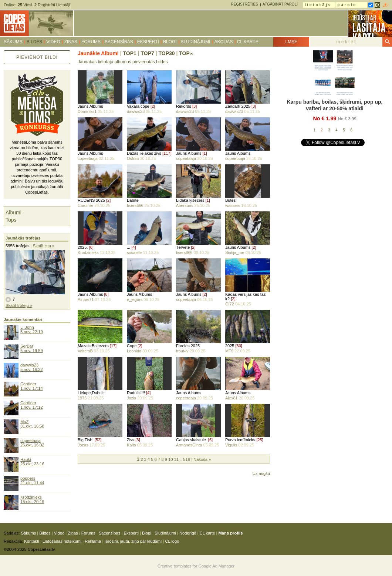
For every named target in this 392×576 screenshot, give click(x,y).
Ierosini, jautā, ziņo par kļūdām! (133, 541)
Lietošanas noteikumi (62, 541)
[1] (205, 153)
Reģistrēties (245, 4)
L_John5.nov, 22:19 (32, 329)
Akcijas (224, 42)
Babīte (133, 200)
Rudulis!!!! (136, 393)
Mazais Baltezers (93, 346)
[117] (167, 153)
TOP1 (129, 53)
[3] (195, 106)
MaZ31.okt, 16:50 (32, 424)
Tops (11, 220)
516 (187, 459)
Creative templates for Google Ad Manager (196, 566)
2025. (83, 247)
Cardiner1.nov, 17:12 (32, 405)
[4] (134, 247)
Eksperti (148, 42)
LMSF (291, 42)
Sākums (13, 42)
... (129, 247)
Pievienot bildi (37, 57)
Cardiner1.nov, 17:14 (32, 386)
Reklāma (93, 541)
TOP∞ (186, 53)
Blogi (170, 42)
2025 (230, 346)
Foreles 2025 (188, 346)
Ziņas (71, 42)
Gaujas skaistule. (192, 440)
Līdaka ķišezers (190, 200)
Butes (230, 200)
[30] (239, 346)
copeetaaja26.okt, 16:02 (32, 443)
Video (53, 42)
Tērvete (183, 247)
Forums (91, 42)
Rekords (184, 106)
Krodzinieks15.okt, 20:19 (32, 499)
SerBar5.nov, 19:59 (32, 348)
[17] (113, 346)
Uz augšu (261, 473)
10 (170, 459)
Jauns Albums (90, 106)
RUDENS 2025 (91, 200)
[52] (98, 440)
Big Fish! (86, 440)
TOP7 (147, 53)
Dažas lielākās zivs (144, 153)
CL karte (248, 42)
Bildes (35, 42)
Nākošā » (202, 459)
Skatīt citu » (44, 246)
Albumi (13, 212)
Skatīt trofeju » (19, 305)
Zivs (131, 440)
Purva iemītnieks (240, 440)
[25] (260, 440)
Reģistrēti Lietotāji (52, 5)
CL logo (172, 541)
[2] (153, 106)
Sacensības (119, 42)
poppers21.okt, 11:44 (32, 480)
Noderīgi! (188, 533)
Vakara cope (138, 106)
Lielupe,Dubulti (91, 393)
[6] (91, 247)
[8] (107, 294)
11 (176, 459)
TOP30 (166, 53)
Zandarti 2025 (238, 106)
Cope (132, 346)
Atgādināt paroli (280, 4)
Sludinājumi (196, 42)
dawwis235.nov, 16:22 (32, 367)
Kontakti (31, 541)
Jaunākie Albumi (98, 53)
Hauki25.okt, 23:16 (32, 462)
